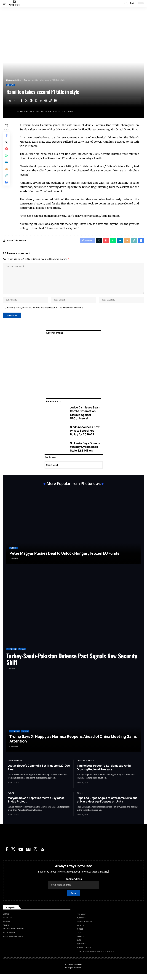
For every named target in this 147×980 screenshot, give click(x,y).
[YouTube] (21, 855)
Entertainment (15, 766)
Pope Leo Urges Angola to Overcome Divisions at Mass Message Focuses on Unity (107, 805)
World (13, 553)
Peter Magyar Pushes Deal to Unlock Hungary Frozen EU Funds (64, 558)
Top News (12, 654)
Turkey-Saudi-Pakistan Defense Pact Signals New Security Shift (72, 664)
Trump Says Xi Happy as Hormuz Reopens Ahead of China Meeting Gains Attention (73, 744)
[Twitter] (13, 855)
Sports (11, 85)
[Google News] (28, 855)
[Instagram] (35, 855)
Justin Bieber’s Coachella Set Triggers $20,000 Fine (39, 773)
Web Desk (25, 111)
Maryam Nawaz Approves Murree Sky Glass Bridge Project (36, 805)
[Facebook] (7, 855)
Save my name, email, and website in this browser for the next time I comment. (45, 312)
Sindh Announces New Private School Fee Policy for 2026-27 (85, 436)
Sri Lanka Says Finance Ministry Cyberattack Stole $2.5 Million (85, 452)
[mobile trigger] (6, 3)
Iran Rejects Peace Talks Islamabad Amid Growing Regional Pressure (104, 773)
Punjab (11, 798)
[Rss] (42, 855)
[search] (126, 3)
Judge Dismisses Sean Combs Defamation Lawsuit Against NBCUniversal (85, 418)
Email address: (74, 888)
